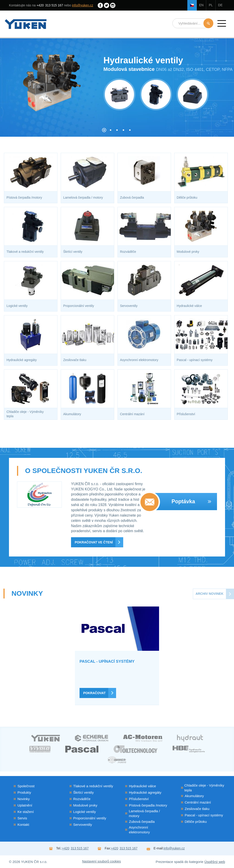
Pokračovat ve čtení (94, 542)
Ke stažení (26, 812)
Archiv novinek (210, 594)
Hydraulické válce (143, 786)
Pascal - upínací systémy (204, 815)
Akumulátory (194, 796)
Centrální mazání (198, 802)
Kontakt (23, 825)
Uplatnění (25, 805)
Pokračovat (94, 693)
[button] (222, 23)
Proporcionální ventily (90, 818)
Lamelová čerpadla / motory (144, 813)
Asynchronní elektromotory (139, 830)
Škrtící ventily (84, 792)
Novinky (24, 799)
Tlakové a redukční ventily (93, 786)
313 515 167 (50, 5)
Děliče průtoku (196, 822)
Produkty (24, 792)
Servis (22, 818)
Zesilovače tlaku (197, 809)
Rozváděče (82, 799)
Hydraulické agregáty (145, 792)
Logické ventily (85, 812)
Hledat (208, 23)
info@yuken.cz (83, 5)
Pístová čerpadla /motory (148, 805)
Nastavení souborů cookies (101, 861)
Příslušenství (139, 799)
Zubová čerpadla (142, 822)
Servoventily (83, 825)
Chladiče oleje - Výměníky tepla (204, 788)
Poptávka (191, 501)
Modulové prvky (85, 805)
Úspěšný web (215, 862)
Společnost (26, 786)
